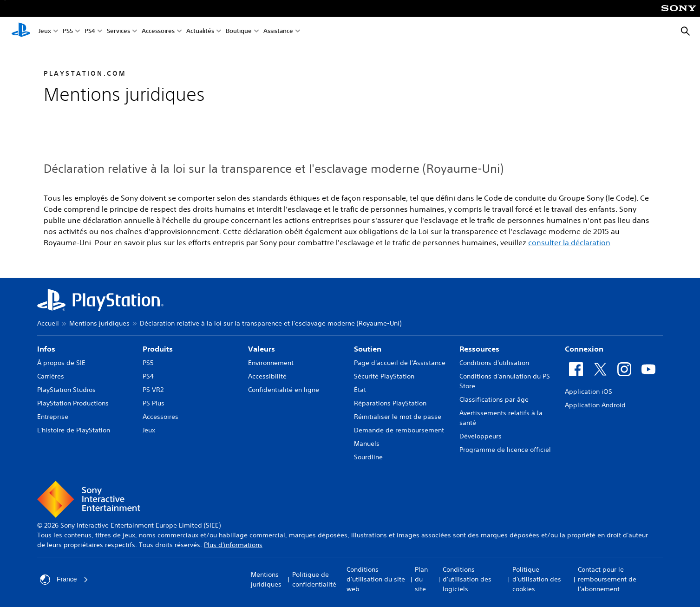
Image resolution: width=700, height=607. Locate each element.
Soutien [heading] (368, 349)
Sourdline (368, 457)
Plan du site (421, 579)
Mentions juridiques (99, 323)
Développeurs (481, 436)
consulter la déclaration (569, 242)
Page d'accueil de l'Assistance (400, 363)
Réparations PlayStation (390, 403)
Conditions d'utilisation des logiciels (467, 579)
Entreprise (53, 417)
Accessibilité (267, 376)
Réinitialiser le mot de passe (398, 417)
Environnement (271, 363)
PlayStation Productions (73, 403)
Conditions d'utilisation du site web (376, 579)
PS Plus (154, 403)
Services (118, 32)
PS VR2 (153, 390)
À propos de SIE (61, 363)
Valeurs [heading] (262, 349)
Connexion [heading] (584, 349)
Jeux (45, 32)
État (360, 390)
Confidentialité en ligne (284, 390)
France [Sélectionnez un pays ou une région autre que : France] (64, 580)
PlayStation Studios (66, 390)
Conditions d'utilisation (494, 363)
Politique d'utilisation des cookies (537, 579)
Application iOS (589, 392)
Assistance (278, 32)
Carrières (51, 376)
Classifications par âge (494, 399)
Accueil (48, 323)
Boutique (239, 32)
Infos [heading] (46, 349)
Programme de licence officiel (505, 450)
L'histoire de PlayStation (74, 430)
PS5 (68, 32)
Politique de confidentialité (314, 579)
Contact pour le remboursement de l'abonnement (607, 579)
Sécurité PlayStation (384, 376)
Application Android (595, 405)
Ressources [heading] (479, 349)
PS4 (90, 32)
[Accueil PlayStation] (21, 32)
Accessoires (158, 32)
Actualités (200, 32)
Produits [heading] (158, 349)
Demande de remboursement (399, 430)
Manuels (367, 444)
